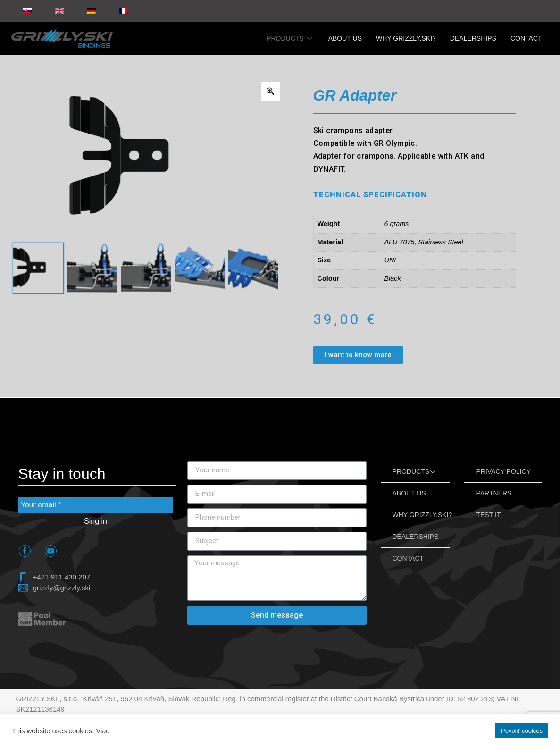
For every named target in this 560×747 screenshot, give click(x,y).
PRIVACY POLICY (503, 471)
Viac (102, 731)
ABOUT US (345, 38)
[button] (358, 355)
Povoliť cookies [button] (522, 731)
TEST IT (488, 515)
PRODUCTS (290, 38)
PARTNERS (494, 493)
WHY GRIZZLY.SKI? (406, 38)
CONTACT (526, 38)
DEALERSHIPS (473, 38)
